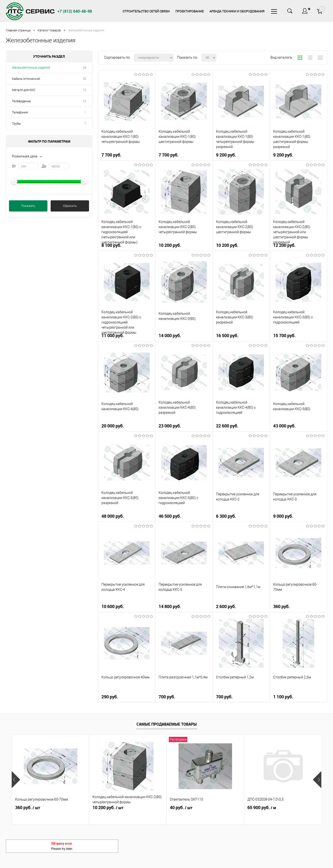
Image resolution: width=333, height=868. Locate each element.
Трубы (16, 124)
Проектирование (188, 11)
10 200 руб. (184, 246)
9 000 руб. (298, 517)
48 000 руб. (127, 517)
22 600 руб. (241, 426)
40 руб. (181, 808)
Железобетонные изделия (31, 68)
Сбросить (70, 206)
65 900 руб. (262, 808)
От (14, 166)
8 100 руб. (127, 246)
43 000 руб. (298, 426)
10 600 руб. (127, 607)
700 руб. (184, 697)
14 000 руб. (184, 336)
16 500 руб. (241, 336)
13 (84, 90)
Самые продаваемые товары (167, 724)
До (44, 166)
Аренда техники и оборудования (236, 11)
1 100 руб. (298, 697)
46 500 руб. (184, 517)
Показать (28, 206)
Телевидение (21, 101)
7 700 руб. (127, 155)
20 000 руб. (127, 426)
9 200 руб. (241, 155)
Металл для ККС (24, 90)
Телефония (20, 112)
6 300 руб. (241, 517)
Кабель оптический (26, 79)
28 (84, 68)
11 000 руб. (127, 336)
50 (84, 79)
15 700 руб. (298, 336)
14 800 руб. (184, 607)
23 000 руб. (184, 426)
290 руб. (127, 697)
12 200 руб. (298, 246)
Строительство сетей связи (144, 11)
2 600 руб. (241, 607)
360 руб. (298, 607)
